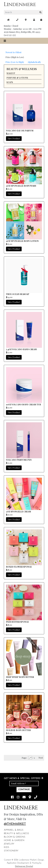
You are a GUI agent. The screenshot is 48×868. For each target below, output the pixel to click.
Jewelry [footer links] (9, 844)
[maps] (41, 20)
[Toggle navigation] (5, 41)
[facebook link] (12, 797)
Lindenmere (20, 4)
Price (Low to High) (15, 62)
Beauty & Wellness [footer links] (16, 833)
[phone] (36, 797)
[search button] (41, 12)
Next (41, 758)
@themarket (15, 824)
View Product (14, 138)
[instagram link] (18, 797)
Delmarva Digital (24, 866)
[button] (24, 73)
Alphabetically (34, 62)
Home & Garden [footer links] (14, 840)
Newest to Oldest (13, 52)
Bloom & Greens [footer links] (15, 837)
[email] (24, 797)
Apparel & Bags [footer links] (14, 830)
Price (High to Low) (15, 57)
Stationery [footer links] (11, 851)
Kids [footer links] (6, 847)
